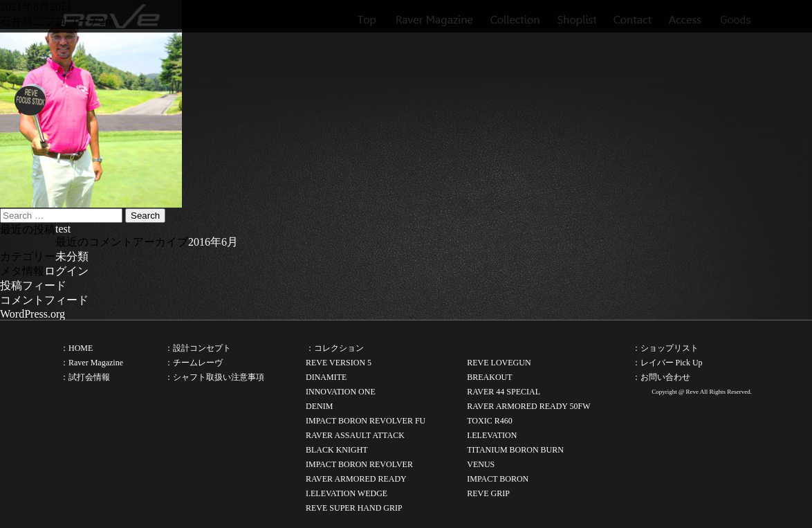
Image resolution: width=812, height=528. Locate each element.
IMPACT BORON (498, 479)
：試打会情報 (85, 377)
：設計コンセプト (198, 348)
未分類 (72, 256)
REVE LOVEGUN (499, 363)
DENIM (319, 406)
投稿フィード (33, 285)
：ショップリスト (665, 348)
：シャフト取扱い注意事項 (214, 377)
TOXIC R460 (489, 421)
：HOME (76, 348)
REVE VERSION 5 (339, 363)
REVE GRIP (488, 493)
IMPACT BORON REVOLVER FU (366, 421)
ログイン (66, 271)
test (63, 229)
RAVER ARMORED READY (356, 479)
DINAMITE (326, 377)
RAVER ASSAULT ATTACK (355, 435)
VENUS (481, 464)
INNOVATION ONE (341, 392)
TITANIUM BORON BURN (515, 450)
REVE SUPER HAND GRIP (354, 508)
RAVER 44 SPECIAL (504, 392)
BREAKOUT (489, 377)
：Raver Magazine (92, 363)
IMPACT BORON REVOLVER (359, 464)
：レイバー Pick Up (667, 363)
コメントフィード (44, 300)
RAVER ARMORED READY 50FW (528, 406)
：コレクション (335, 348)
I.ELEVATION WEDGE (347, 493)
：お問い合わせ (661, 377)
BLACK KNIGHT (337, 450)
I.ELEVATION (492, 435)
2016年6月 (213, 242)
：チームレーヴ (194, 363)
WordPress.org (33, 314)
